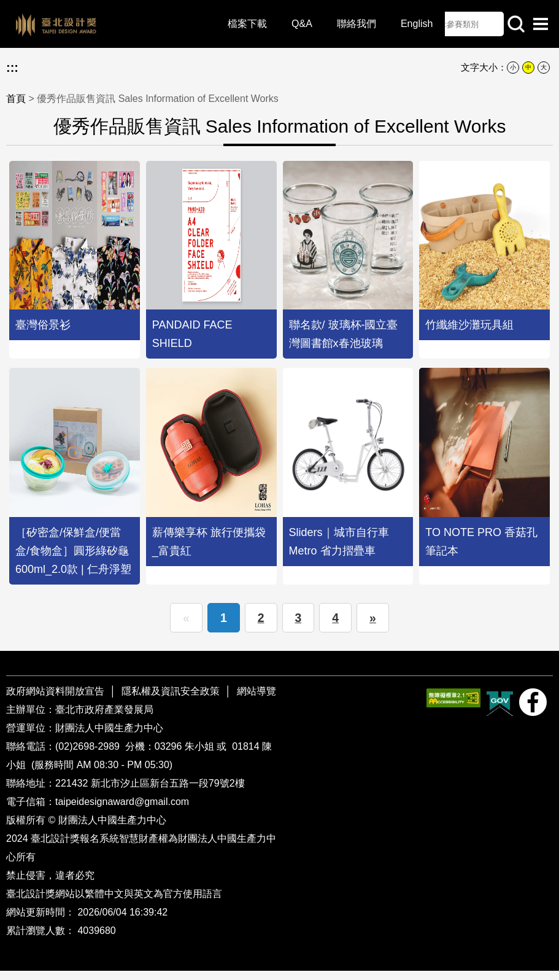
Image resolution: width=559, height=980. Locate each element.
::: (12, 68)
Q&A (290, 24)
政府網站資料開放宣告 (56, 700)
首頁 (16, 99)
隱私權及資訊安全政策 (171, 700)
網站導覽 (256, 700)
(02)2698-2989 (89, 756)
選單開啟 (541, 25)
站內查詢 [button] (516, 25)
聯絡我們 (345, 24)
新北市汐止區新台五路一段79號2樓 (168, 792)
